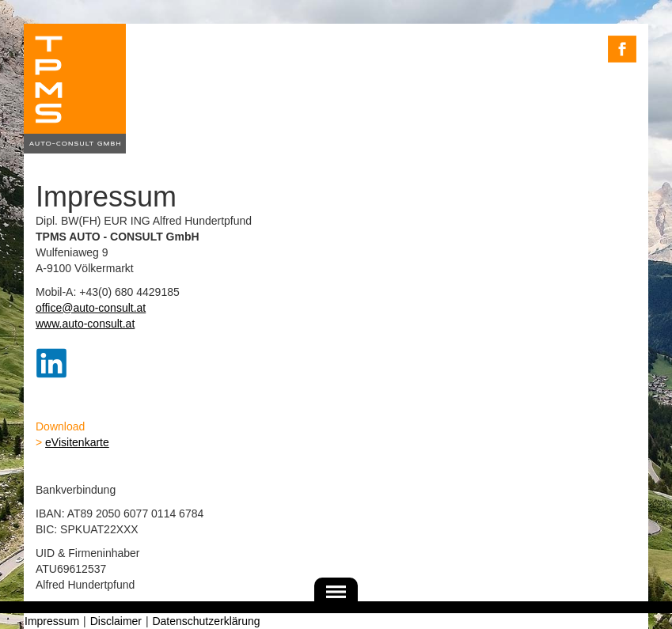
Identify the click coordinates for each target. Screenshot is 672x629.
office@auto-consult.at (91, 308)
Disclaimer (116, 621)
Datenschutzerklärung (206, 621)
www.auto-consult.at (85, 324)
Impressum (52, 621)
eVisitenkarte (77, 442)
